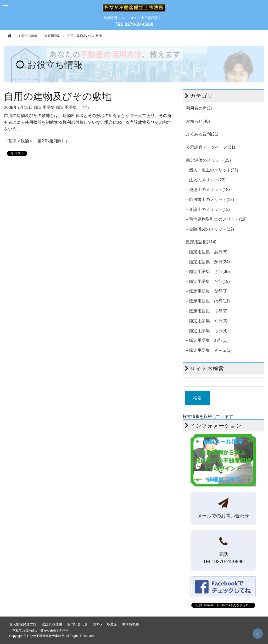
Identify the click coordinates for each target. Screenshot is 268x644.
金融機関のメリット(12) (211, 229)
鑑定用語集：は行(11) (209, 301)
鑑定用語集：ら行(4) (208, 331)
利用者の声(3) (199, 108)
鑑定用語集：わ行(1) (208, 340)
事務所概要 (130, 624)
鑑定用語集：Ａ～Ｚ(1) (210, 350)
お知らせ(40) (198, 121)
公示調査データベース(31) (210, 147)
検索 (197, 398)
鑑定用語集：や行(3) (208, 321)
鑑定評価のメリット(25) (208, 160)
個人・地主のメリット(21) (214, 170)
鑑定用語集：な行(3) (208, 291)
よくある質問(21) (202, 134)
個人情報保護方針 (23, 624)
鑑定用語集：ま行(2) (208, 311)
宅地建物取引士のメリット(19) (218, 219)
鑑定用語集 (52, 36)
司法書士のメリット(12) (211, 200)
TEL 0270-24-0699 (134, 24)
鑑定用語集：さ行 (73, 107)
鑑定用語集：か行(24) (209, 262)
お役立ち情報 (55, 65)
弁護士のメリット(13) (209, 209)
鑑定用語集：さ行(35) (209, 271)
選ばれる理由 (52, 624)
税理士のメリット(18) (209, 190)
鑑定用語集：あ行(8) (208, 252)
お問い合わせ (77, 624)
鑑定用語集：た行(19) (209, 281)
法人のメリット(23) (207, 180)
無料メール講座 (105, 624)
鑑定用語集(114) (201, 242)
